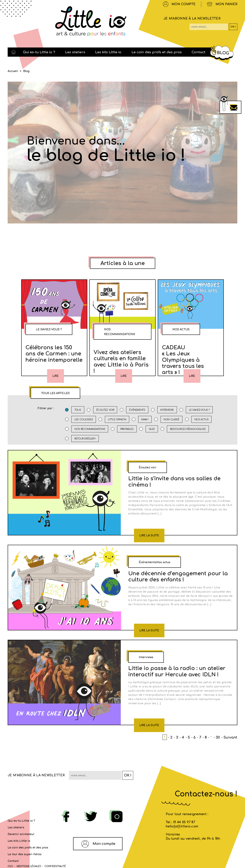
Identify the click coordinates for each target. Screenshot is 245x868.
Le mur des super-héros (25, 854)
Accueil (13, 71)
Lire (56, 376)
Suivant (230, 737)
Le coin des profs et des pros (28, 848)
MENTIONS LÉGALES (29, 866)
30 (218, 737)
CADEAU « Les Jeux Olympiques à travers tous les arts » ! (183, 360)
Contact (13, 861)
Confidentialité (55, 866)
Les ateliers (16, 828)
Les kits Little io (19, 841)
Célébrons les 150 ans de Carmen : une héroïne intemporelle (54, 354)
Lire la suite (149, 535)
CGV (10, 866)
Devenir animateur (21, 834)
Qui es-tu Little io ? (21, 821)
